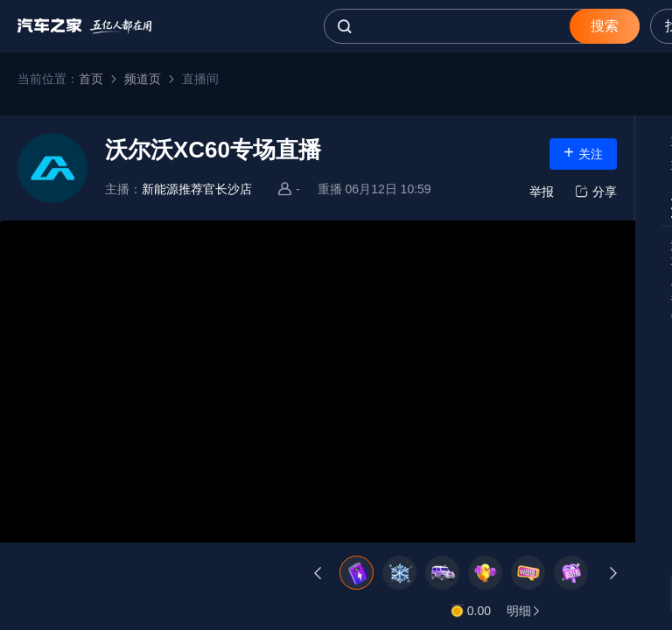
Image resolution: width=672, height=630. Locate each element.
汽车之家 (85, 26)
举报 (542, 192)
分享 (594, 192)
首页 (91, 79)
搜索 (605, 26)
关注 (583, 152)
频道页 (143, 79)
